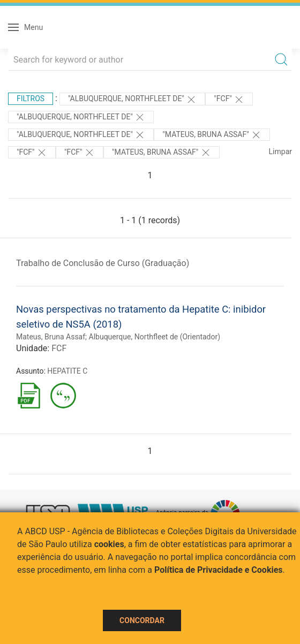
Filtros (31, 99)
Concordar (142, 620)
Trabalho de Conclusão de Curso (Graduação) (103, 263)
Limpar (280, 151)
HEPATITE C (67, 371)
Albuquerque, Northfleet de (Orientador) (155, 337)
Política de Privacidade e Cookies (219, 570)
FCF (59, 348)
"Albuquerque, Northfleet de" (132, 100)
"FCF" (229, 100)
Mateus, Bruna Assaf (51, 337)
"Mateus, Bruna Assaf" (212, 135)
